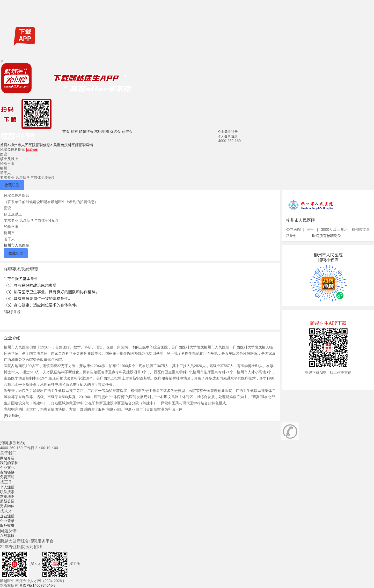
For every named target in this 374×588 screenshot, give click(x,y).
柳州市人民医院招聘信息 (31, 145)
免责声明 (7, 477)
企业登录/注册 (228, 132)
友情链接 (7, 472)
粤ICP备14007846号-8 (37, 585)
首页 (66, 131)
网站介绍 (7, 458)
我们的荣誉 (9, 463)
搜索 (74, 131)
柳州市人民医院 (17, 245)
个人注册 (7, 487)
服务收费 (7, 525)
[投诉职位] (12, 415)
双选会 (115, 131)
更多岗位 (7, 506)
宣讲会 (127, 131)
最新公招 (7, 501)
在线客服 (7, 536)
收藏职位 (12, 185)
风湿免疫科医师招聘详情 (73, 145)
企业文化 (7, 467)
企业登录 (7, 521)
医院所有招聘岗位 (327, 236)
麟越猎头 (86, 131)
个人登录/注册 (228, 136)
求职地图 (102, 131)
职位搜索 (7, 492)
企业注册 (7, 516)
